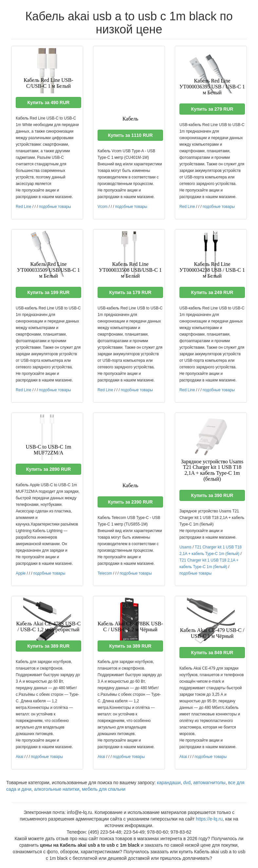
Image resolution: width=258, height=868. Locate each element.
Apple (21, 573)
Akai (19, 757)
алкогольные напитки (57, 789)
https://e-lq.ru (209, 819)
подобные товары (55, 207)
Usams (185, 547)
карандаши (169, 783)
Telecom (105, 573)
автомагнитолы (209, 783)
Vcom (102, 207)
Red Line (24, 207)
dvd (187, 783)
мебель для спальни (104, 789)
